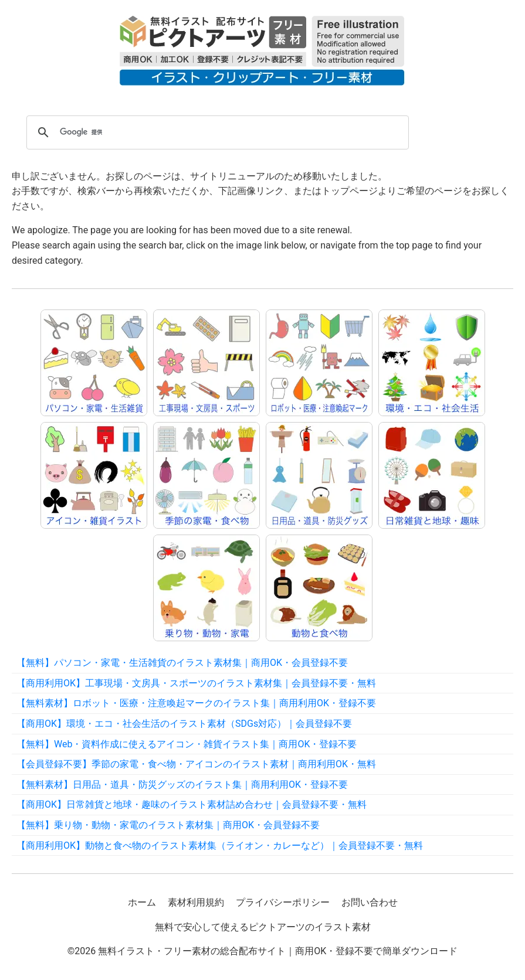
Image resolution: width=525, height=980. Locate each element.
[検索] (216, 132)
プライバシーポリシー (283, 902)
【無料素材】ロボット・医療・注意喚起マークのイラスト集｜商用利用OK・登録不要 (196, 703)
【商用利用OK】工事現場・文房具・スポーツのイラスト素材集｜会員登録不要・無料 (196, 683)
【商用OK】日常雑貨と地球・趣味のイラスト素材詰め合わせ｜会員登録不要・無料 (192, 804)
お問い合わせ (370, 902)
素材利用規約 (196, 902)
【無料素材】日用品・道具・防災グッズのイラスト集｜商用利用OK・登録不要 (182, 785)
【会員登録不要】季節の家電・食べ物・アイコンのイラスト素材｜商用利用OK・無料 (196, 764)
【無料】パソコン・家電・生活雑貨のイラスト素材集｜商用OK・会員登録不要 (182, 663)
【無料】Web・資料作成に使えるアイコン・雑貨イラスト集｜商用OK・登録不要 (187, 744)
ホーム (142, 902)
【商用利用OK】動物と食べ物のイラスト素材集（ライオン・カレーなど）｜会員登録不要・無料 (220, 845)
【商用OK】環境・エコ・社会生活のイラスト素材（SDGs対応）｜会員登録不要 (184, 724)
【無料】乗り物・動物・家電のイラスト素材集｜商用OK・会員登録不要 (168, 825)
